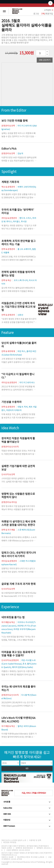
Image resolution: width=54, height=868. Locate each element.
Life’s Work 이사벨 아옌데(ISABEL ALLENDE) (18, 720)
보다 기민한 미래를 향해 (15, 121)
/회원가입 (47, 14)
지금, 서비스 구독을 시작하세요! (34, 793)
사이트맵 (27, 802)
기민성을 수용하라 (12, 402)
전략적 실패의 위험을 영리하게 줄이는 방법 (18, 274)
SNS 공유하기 (45, 60)
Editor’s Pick (9, 149)
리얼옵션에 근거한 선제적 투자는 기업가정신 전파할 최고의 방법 (19, 307)
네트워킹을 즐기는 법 (13, 617)
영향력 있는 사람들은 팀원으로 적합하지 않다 (18, 496)
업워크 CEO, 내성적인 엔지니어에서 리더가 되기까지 (19, 554)
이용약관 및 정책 (35, 840)
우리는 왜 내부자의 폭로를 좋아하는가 (19, 688)
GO (27, 768)
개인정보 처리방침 (10, 842)
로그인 (36, 14)
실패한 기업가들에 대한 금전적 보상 (18, 468)
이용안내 (27, 820)
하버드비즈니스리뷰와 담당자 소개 (14, 840)
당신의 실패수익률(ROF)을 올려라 (19, 345)
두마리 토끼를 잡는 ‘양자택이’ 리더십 (18, 211)
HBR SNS (27, 814)
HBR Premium (27, 826)
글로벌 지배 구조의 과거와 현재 (19, 584)
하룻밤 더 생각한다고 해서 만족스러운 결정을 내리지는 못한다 (19, 523)
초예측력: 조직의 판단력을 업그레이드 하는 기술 (19, 243)
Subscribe (27, 808)
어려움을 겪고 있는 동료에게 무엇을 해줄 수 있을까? (19, 654)
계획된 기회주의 (10, 182)
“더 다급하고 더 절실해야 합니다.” (18, 376)
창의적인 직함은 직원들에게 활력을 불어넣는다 (18, 440)
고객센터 (48, 10)
